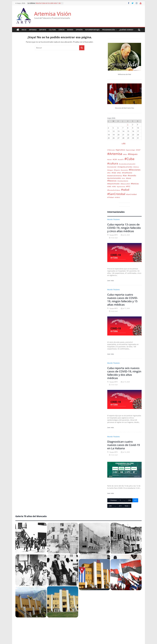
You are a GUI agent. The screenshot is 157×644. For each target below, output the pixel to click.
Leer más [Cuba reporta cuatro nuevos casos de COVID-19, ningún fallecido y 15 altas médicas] (111, 354)
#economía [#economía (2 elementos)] (124, 170)
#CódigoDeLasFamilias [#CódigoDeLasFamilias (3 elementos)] (125, 167)
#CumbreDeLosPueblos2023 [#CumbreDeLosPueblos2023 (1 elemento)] (127, 164)
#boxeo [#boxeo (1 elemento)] (110, 160)
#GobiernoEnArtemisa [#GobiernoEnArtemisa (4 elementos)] (115, 176)
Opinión (79, 30)
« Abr (124, 143)
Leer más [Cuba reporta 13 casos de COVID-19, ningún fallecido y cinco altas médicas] (111, 281)
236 (130, 500)
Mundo (70, 30)
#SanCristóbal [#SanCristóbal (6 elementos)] (131, 194)
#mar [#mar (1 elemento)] (123, 178)
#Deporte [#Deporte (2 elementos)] (117, 170)
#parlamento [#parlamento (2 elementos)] (121, 187)
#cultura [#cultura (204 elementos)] (113, 163)
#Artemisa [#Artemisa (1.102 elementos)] (115, 154)
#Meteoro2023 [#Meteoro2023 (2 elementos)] (125, 184)
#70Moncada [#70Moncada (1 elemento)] (111, 150)
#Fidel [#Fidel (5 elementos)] (114, 173)
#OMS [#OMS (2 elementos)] (109, 187)
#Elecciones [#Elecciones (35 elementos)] (135, 170)
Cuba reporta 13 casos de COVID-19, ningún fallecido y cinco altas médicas (124, 228)
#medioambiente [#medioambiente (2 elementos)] (123, 181)
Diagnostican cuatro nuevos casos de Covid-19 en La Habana (124, 445)
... (124, 500)
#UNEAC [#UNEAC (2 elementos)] (117, 197)
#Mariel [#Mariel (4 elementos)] (128, 178)
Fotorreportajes (92, 30)
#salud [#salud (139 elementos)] (125, 190)
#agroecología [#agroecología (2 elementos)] (130, 150)
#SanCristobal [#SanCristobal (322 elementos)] (116, 194)
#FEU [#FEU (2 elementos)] (109, 173)
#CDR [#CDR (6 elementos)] (115, 159)
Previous (113, 500)
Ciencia (61, 30)
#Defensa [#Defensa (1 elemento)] (136, 167)
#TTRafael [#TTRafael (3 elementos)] (110, 197)
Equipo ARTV (114, 235)
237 (135, 500)
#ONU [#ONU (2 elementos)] (114, 187)
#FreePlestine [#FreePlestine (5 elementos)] (127, 173)
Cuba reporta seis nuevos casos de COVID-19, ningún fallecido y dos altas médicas (124, 373)
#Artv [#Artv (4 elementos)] (125, 154)
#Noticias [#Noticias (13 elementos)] (135, 184)
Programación (109, 30)
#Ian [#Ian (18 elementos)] (125, 175)
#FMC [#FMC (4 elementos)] (119, 173)
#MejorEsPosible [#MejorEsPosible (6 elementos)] (113, 184)
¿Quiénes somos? (126, 30)
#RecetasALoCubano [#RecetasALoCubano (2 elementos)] (114, 190)
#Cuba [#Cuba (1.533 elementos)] (129, 159)
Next (127, 506)
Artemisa (33, 30)
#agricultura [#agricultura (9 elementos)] (120, 150)
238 (110, 506)
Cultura (52, 30)
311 (120, 506)
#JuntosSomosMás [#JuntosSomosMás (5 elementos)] (114, 178)
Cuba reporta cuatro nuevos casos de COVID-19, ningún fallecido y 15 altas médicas (123, 300)
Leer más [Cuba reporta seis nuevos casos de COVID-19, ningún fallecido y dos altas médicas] (111, 427)
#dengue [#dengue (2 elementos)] (110, 170)
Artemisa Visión (53, 14)
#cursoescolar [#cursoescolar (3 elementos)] (112, 167)
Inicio (24, 30)
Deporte (43, 30)
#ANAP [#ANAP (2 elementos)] (138, 150)
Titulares (116, 219)
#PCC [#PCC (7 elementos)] (128, 186)
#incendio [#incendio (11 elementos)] (132, 176)
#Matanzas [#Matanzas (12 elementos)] (112, 181)
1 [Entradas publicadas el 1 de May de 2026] (128, 125)
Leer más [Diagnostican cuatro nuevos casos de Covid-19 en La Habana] (111, 493)
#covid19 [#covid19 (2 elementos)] (121, 159)
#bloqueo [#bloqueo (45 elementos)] (133, 154)
